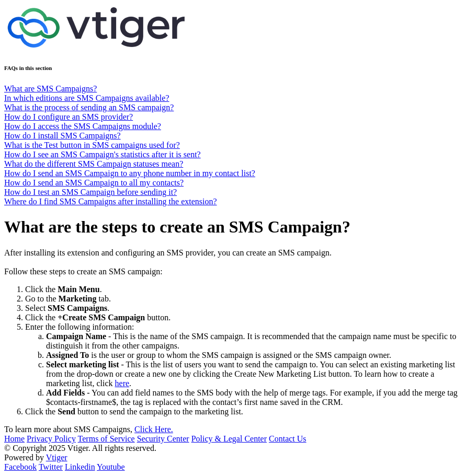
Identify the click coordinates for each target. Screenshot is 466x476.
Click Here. (154, 429)
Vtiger (57, 457)
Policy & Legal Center (229, 439)
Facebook (20, 467)
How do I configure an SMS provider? (69, 117)
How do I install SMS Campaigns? (62, 136)
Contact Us (288, 439)
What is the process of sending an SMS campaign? (89, 107)
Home (14, 439)
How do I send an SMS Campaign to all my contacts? (94, 183)
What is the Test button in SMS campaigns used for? (92, 145)
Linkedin (80, 467)
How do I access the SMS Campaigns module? (83, 126)
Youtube (111, 467)
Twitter (51, 467)
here (122, 383)
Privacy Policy (51, 439)
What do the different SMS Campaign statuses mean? (94, 164)
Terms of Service (106, 439)
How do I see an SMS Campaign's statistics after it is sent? (103, 154)
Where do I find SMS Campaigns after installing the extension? (111, 201)
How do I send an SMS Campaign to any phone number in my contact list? (130, 173)
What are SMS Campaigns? (50, 89)
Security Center (163, 439)
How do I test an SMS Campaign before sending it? (90, 192)
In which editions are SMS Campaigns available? (87, 98)
